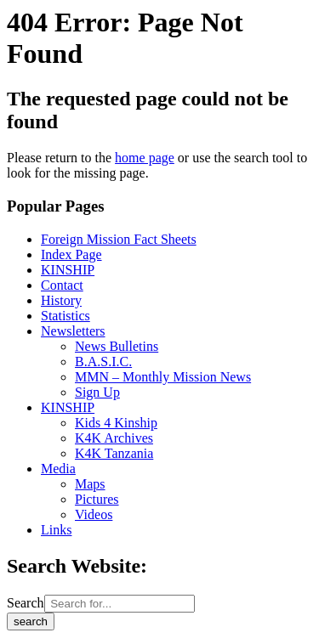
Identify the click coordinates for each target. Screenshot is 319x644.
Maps (90, 484)
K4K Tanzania (114, 453)
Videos (94, 514)
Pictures (97, 499)
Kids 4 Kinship (116, 423)
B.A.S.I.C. (103, 362)
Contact (62, 285)
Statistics (66, 316)
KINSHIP (68, 270)
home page (145, 158)
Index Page (71, 254)
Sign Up (97, 392)
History (61, 300)
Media (58, 469)
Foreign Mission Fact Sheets (119, 239)
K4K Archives (114, 438)
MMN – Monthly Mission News (163, 377)
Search (26, 603)
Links (56, 530)
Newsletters (73, 331)
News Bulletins (117, 346)
